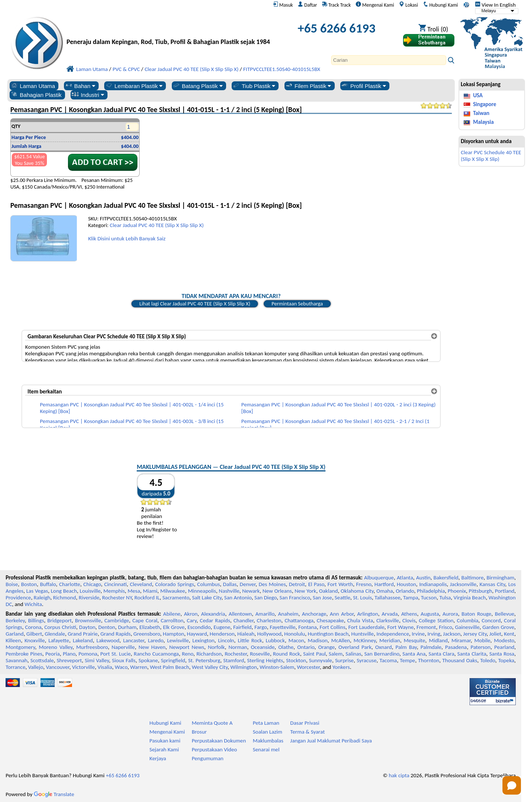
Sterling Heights (265, 660)
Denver (248, 584)
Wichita (33, 604)
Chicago (92, 584)
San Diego (266, 598)
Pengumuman (208, 758)
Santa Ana (414, 654)
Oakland (328, 591)
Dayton (87, 627)
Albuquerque (379, 578)
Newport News (187, 647)
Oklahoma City (357, 591)
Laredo (156, 640)
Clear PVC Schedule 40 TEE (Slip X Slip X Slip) (491, 156)
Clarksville (388, 620)
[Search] (389, 60)
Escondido (199, 627)
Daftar (307, 5)
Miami (150, 591)
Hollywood (269, 634)
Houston (406, 584)
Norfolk (216, 647)
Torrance (16, 667)
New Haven (152, 647)
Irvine (418, 634)
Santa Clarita (472, 654)
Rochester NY (117, 598)
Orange (326, 647)
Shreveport (69, 660)
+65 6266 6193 (337, 28)
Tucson (429, 598)
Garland (15, 634)
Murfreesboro (92, 647)
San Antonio (238, 598)
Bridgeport (59, 620)
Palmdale (431, 647)
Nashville (229, 591)
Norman (238, 647)
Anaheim (288, 614)
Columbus (209, 584)
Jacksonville (463, 584)
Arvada (390, 614)
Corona (33, 627)
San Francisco (295, 598)
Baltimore (473, 578)
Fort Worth (340, 584)
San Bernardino (382, 654)
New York (306, 591)
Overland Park (355, 647)
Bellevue (504, 614)
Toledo (488, 660)
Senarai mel (266, 749)
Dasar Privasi (305, 723)
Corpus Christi (60, 627)
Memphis (114, 591)
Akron (191, 614)
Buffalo (48, 584)
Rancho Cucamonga (156, 654)
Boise (12, 584)
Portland (504, 591)
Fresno (364, 584)
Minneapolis (202, 591)
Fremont (427, 627)
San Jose (323, 598)
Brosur (199, 732)
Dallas (230, 584)
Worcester (308, 667)
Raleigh (42, 598)
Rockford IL (147, 598)
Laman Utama (33, 86)
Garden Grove (498, 627)
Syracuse (366, 660)
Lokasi (408, 5)
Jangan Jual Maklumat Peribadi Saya (331, 741)
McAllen (341, 640)
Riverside (89, 598)
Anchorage (314, 614)
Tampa (411, 598)
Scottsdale (42, 660)
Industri (88, 95)
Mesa (134, 591)
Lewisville (178, 640)
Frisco (446, 627)
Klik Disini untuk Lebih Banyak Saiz (127, 238)
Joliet (495, 634)
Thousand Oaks (460, 660)
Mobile (482, 640)
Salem (336, 654)
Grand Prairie (83, 634)
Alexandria (213, 614)
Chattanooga (299, 620)
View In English (495, 5)
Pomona (88, 654)
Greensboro (147, 634)
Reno (187, 654)
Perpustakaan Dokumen (219, 741)
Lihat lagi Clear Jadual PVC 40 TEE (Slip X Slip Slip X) (195, 304)
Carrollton (172, 620)
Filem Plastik (308, 86)
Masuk (283, 5)
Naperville (123, 647)
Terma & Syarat (308, 732)
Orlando (405, 591)
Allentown (240, 614)
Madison (318, 640)
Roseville (260, 654)
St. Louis (362, 598)
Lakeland (83, 640)
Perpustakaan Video (214, 749)
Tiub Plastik (254, 86)
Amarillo (265, 614)
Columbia (467, 620)
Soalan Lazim (267, 732)
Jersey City (475, 634)
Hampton (174, 634)
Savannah (16, 660)
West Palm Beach (170, 667)
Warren (139, 667)
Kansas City (492, 584)
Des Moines (272, 584)
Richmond (65, 598)
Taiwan (481, 113)
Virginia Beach (470, 598)
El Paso (316, 584)
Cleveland (141, 584)
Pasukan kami (165, 741)
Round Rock (287, 654)
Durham (127, 627)
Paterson (481, 647)
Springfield (173, 660)
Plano (69, 654)
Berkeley (15, 620)
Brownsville (88, 620)
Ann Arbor (342, 614)
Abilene (172, 614)
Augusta (430, 614)
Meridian (390, 640)
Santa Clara (441, 654)
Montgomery (20, 647)
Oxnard (384, 647)
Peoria (53, 654)
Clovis (409, 620)
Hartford (384, 584)
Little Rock (250, 640)
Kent (509, 634)
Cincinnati (115, 584)
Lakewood (108, 640)
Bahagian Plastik (36, 95)
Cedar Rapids (215, 620)
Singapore (485, 104)
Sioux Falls (124, 660)
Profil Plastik (363, 86)
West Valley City (210, 667)
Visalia (105, 667)
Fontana (308, 627)
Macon (296, 640)
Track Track (337, 5)
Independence (393, 634)
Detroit (297, 584)
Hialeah (246, 634)
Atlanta (405, 578)
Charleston (269, 620)
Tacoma (388, 660)
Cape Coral (145, 620)
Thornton (429, 660)
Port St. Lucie (116, 654)
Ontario (306, 647)
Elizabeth (150, 627)
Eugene (222, 627)
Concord (491, 620)
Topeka (507, 660)
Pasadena (456, 647)
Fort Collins (332, 627)
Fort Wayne (400, 627)
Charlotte (70, 584)
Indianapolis (433, 584)
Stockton (296, 660)
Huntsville (363, 634)
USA (478, 95)
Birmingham (500, 578)
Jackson (452, 634)
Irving (434, 634)
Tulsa (445, 598)
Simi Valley (97, 660)
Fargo (261, 627)
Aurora (450, 614)
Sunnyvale (320, 660)
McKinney (365, 640)
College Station (436, 620)
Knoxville (35, 640)
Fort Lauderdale (366, 627)
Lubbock (275, 640)
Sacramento (176, 598)
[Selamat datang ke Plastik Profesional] (168, 30)
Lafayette (59, 640)
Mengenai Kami (375, 5)
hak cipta (399, 775)
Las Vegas (37, 591)
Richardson (209, 654)
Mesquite (415, 640)
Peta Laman (266, 723)
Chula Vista (360, 620)
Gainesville (467, 627)
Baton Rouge (476, 614)
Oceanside (263, 647)
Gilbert (34, 634)
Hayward (197, 634)
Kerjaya (158, 758)
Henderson (222, 634)
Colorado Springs (175, 584)
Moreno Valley (56, 647)
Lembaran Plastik (134, 86)
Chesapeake (330, 620)
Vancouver (58, 667)
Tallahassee (388, 598)
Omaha (385, 591)
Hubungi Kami (441, 5)
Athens (409, 614)
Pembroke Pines (24, 654)
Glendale (55, 634)
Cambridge (117, 620)
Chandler (243, 620)
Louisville (90, 591)
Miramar (461, 640)
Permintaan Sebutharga (297, 304)
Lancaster (134, 640)
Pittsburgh (480, 591)
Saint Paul (314, 654)
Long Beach (64, 591)
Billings (36, 620)
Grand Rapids (116, 634)
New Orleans (277, 591)
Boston (29, 584)
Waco (121, 667)
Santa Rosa (502, 654)
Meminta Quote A (212, 723)
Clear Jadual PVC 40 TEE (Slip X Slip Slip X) (157, 225)
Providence (18, 598)
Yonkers (341, 667)
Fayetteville (283, 627)
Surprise (345, 660)
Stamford (234, 660)
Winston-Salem (277, 667)
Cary (192, 620)
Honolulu (294, 634)
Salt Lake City (207, 598)
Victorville (83, 667)
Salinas (353, 654)
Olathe (286, 647)
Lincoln (226, 640)
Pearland (504, 647)
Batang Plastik (197, 86)
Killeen (13, 640)
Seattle (342, 598)
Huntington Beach (328, 634)
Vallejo (36, 667)
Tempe (407, 660)
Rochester (236, 654)
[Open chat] (512, 785)
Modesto (504, 640)
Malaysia (483, 122)
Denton (107, 627)
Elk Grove (174, 627)
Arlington (368, 614)
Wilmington (243, 667)
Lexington (204, 640)
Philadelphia (431, 591)
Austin (423, 578)
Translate (54, 794)
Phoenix (457, 591)
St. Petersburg (204, 660)
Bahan (80, 86)
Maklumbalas (268, 741)
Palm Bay (406, 647)
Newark (251, 591)
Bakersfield (446, 578)
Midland (438, 640)
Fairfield (242, 627)
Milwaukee (173, 591)
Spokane (148, 660)
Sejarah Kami (164, 749)
